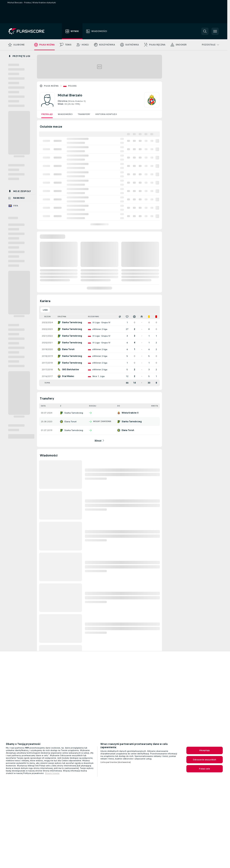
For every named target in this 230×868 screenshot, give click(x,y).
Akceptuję (204, 750)
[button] (205, 31)
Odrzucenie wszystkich (205, 760)
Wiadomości (65, 114)
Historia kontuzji (106, 114)
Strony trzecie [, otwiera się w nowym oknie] (52, 773)
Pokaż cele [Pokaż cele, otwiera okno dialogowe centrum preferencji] (204, 769)
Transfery (84, 114)
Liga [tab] (45, 310)
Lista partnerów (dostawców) (116, 762)
